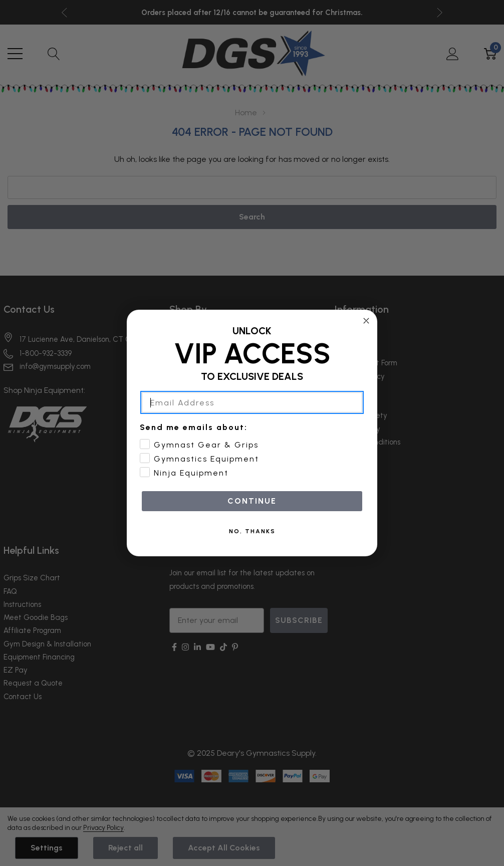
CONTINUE (252, 501)
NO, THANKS (252, 531)
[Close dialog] (366, 321)
